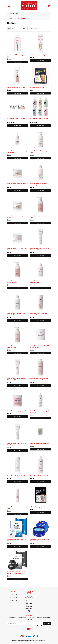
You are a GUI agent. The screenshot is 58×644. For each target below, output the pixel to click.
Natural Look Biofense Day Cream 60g (17, 184)
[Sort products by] (39, 29)
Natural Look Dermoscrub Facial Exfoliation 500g (39, 347)
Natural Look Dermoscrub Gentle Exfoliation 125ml (17, 379)
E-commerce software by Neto (39, 640)
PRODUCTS (14, 600)
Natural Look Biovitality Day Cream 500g (40, 217)
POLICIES (29, 601)
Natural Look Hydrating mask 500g (17, 411)
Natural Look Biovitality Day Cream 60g (17, 249)
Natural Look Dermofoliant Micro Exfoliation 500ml (17, 282)
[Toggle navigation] (9, 6)
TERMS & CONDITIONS (29, 597)
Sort (24, 29)
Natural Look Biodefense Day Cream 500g (41, 152)
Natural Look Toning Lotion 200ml (17, 476)
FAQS (29, 611)
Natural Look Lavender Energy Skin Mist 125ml (40, 412)
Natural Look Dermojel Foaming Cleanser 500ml (16, 314)
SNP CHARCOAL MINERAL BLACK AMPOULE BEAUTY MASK (16, 573)
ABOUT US (14, 594)
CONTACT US (14, 597)
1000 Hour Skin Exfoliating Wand (17, 87)
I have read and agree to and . (29, 626)
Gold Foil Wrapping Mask (37, 87)
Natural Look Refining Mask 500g (40, 443)
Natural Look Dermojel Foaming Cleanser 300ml (39, 282)
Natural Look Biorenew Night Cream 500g (39, 184)
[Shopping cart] (49, 6)
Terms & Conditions (31, 626)
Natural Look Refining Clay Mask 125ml (17, 444)
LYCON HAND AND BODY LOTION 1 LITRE (17, 119)
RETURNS (29, 603)
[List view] (12, 29)
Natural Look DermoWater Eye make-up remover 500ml (39, 379)
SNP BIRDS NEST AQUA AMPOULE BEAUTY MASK (17, 540)
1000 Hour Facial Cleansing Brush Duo (17, 56)
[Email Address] (25, 623)
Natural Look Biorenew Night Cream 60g (16, 217)
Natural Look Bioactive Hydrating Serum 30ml (17, 152)
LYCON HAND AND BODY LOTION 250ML (39, 119)
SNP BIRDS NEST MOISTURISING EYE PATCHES (39, 540)
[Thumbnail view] (9, 29)
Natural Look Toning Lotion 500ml (40, 476)
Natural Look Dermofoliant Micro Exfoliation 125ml (40, 249)
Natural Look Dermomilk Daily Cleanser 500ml (16, 347)
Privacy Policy (41, 626)
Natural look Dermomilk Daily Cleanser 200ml (39, 314)
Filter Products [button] (13, 14)
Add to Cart (18, 62)
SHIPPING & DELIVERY (29, 607)
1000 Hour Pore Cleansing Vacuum (40, 55)
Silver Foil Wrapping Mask (38, 507)
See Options (18, 125)
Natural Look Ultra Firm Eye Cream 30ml (17, 508)
